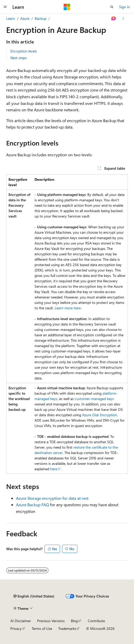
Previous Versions (51, 621)
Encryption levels (24, 51)
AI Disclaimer (21, 621)
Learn (11, 18)
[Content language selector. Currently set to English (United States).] (34, 596)
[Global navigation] (5, 7)
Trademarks (67, 628)
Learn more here (68, 308)
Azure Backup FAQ (32, 505)
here (54, 469)
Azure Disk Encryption (100, 415)
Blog (74, 621)
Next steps (19, 58)
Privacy (16, 628)
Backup (41, 18)
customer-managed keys (94, 399)
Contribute (96, 621)
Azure (25, 18)
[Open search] (112, 7)
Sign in (124, 7)
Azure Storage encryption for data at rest (52, 498)
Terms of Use (42, 628)
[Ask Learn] (114, 19)
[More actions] (123, 19)
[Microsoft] (67, 7)
